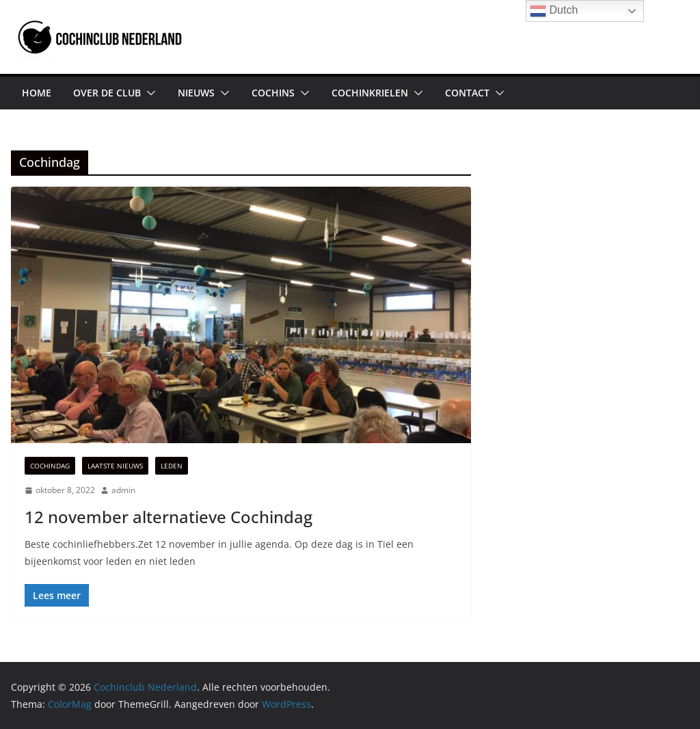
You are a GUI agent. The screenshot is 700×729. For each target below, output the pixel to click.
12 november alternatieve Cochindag (169, 517)
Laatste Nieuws (115, 466)
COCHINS (273, 93)
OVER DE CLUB (107, 93)
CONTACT (467, 93)
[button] (148, 93)
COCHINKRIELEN (370, 93)
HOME (37, 93)
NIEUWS (196, 93)
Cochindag (50, 466)
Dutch (554, 11)
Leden (172, 466)
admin (123, 490)
